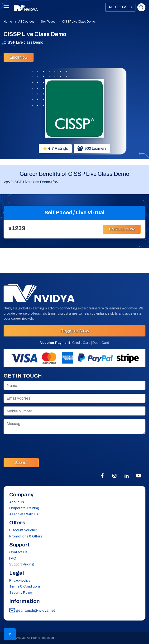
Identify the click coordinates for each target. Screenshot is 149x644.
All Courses (26, 22)
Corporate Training (24, 508)
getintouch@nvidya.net (32, 611)
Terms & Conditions (25, 586)
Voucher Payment (55, 343)
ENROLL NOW (122, 229)
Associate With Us (24, 514)
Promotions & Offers (26, 536)
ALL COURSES (120, 7)
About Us (17, 502)
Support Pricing (22, 564)
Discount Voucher (23, 530)
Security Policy (21, 593)
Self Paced (48, 22)
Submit (21, 463)
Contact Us (18, 552)
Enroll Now (19, 57)
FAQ (13, 558)
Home (8, 22)
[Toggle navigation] (8, 7)
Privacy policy (20, 580)
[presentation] (40, 445)
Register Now (75, 331)
